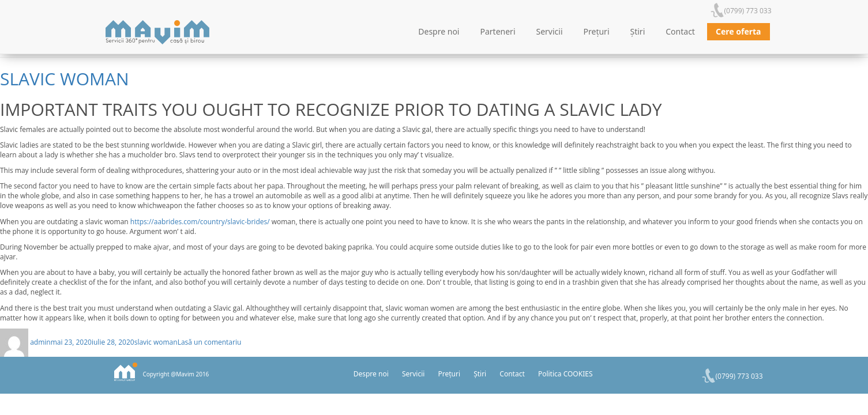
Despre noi (439, 31)
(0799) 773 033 (748, 11)
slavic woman (65, 79)
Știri (638, 31)
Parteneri (498, 31)
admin (40, 342)
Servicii (550, 31)
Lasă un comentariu (210, 342)
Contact (680, 31)
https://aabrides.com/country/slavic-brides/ (200, 222)
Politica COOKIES (565, 374)
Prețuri (597, 31)
